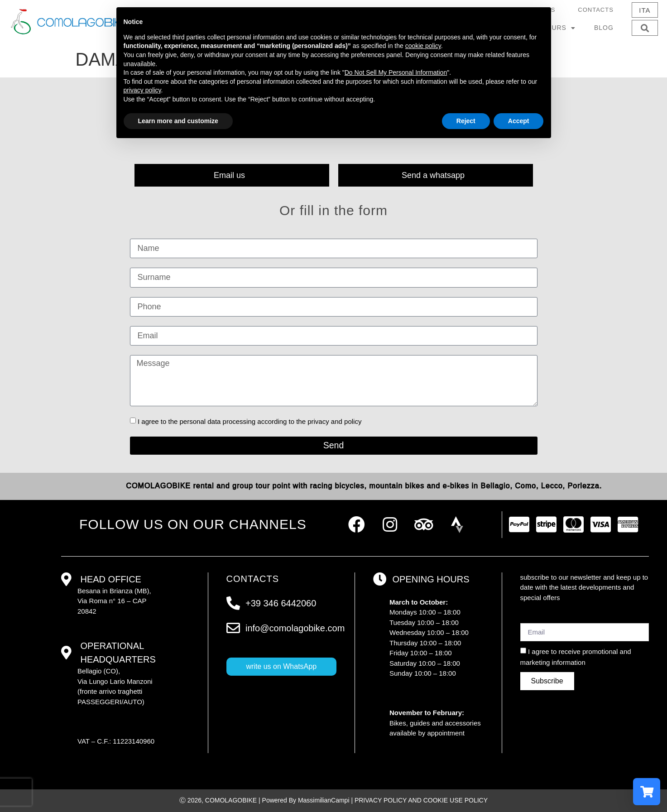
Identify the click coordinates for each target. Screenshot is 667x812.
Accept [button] (519, 121)
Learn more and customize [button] (178, 121)
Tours (559, 28)
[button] (645, 28)
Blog (604, 28)
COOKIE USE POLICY (456, 800)
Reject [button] (466, 121)
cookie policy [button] (423, 46)
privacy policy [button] (142, 90)
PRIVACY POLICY (381, 800)
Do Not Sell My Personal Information (396, 72)
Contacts (596, 10)
